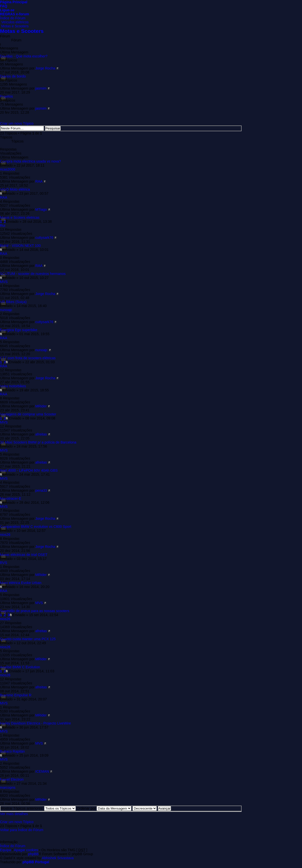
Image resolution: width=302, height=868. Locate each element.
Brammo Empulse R (16, 695)
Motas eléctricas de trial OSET (24, 555)
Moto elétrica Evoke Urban (21, 583)
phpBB (33, 854)
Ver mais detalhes (14, 814)
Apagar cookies (26, 850)
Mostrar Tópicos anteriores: (38, 808)
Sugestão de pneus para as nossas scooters (35, 611)
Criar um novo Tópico (17, 123)
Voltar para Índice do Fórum (22, 830)
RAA (39, 181)
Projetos (6, 96)
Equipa (6, 850)
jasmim (41, 88)
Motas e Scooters (15, 26)
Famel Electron (12, 779)
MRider (41, 406)
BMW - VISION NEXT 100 (20, 246)
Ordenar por (104, 808)
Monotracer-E (11, 498)
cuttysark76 (44, 238)
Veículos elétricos (15, 22)
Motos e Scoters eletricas (20, 218)
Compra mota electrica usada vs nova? (30, 161)
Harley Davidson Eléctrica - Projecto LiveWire (35, 723)
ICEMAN (42, 771)
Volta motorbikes (13, 386)
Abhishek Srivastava (58, 858)
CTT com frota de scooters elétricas (28, 358)
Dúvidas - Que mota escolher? (24, 56)
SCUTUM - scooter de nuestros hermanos (33, 274)
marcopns (8, 787)
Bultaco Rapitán (12, 751)
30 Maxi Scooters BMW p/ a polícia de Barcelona (38, 442)
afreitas (41, 434)
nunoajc (6, 310)
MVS (4, 282)
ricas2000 (8, 169)
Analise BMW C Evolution (20, 667)
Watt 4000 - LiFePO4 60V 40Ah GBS (29, 470)
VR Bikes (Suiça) (13, 302)
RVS (4, 563)
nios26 (5, 535)
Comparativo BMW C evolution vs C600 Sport (36, 527)
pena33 (41, 490)
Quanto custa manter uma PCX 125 (28, 639)
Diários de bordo (13, 76)
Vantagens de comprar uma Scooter (28, 414)
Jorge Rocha (45, 68)
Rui (3, 226)
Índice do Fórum (13, 18)
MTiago (41, 209)
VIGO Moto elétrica (15, 189)
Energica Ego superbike (19, 330)
